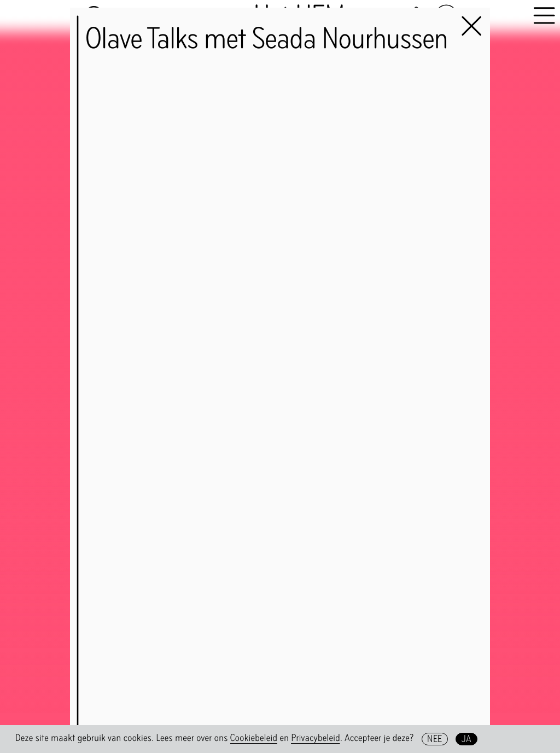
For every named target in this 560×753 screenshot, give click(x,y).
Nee (434, 739)
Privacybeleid (316, 738)
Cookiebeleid (254, 738)
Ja (467, 739)
